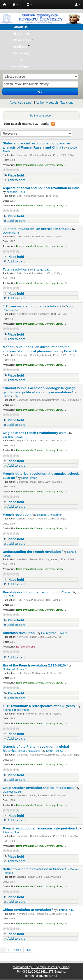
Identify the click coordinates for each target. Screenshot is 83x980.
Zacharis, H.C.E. (16, 192)
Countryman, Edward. (55, 633)
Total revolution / (16, 269)
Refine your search (42, 116)
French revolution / (18, 515)
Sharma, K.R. (66, 910)
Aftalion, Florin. (12, 832)
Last (28, 950)
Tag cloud (67, 103)
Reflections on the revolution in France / (35, 869)
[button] (16, 4)
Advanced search (21, 103)
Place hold (16, 175)
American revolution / (20, 633)
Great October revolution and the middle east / (40, 788)
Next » (17, 950)
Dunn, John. (72, 351)
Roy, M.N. (9, 596)
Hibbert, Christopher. (50, 515)
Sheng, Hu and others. (16, 710)
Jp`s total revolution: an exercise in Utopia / (37, 229)
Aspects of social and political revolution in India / (42, 188)
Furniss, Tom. (11, 396)
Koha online (5, 5)
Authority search (47, 103)
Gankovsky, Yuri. (13, 792)
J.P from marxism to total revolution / (32, 306)
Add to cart (16, 180)
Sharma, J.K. (42, 270)
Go (40, 92)
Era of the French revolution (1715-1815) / (36, 665)
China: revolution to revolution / (28, 910)
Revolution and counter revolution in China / (38, 592)
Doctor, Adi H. (11, 233)
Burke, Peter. (29, 478)
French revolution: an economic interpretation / (40, 828)
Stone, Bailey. (55, 751)
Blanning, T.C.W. (13, 437)
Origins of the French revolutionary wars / (36, 433)
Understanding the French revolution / (33, 552)
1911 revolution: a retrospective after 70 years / (40, 706)
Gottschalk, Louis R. (15, 669)
